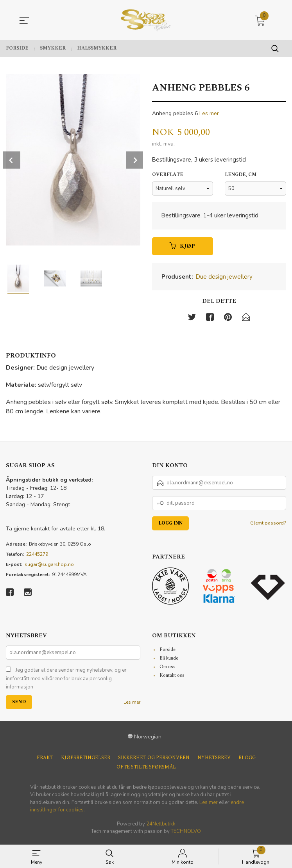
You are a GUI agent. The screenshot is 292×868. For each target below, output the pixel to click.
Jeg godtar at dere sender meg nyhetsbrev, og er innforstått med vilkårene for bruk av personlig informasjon (66, 681)
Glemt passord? (268, 525)
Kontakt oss (172, 678)
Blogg (247, 761)
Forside (167, 652)
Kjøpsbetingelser (86, 761)
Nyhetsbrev (214, 761)
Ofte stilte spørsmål (146, 770)
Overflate (168, 176)
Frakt (45, 761)
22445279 (37, 557)
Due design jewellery (224, 279)
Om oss (167, 670)
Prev (12, 160)
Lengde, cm (241, 176)
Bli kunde (169, 661)
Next (134, 160)
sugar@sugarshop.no (49, 567)
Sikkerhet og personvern (154, 761)
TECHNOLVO (186, 834)
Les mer (209, 113)
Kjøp (182, 248)
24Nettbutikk (161, 827)
